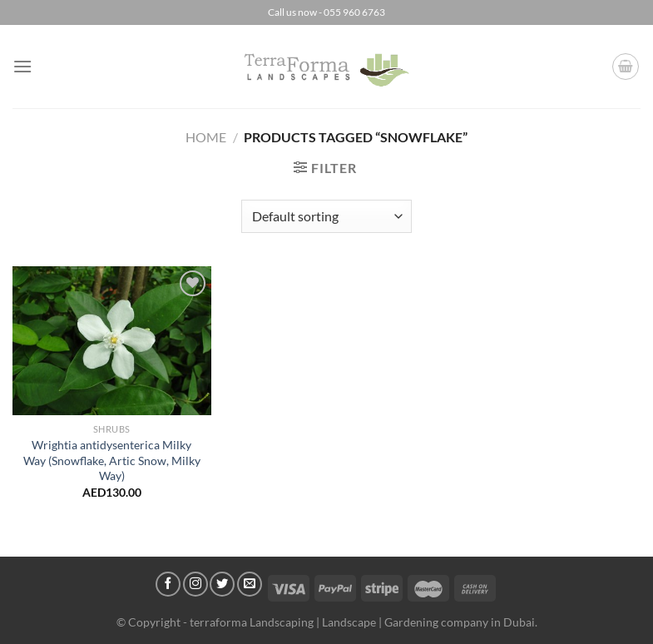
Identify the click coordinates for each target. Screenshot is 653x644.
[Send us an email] (250, 584)
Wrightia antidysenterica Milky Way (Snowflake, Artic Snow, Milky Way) (112, 460)
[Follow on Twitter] (222, 584)
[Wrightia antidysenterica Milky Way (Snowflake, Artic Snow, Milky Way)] (112, 341)
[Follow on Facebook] (168, 584)
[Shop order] (326, 216)
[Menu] (22, 66)
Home (206, 137)
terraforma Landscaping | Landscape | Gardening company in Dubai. (364, 622)
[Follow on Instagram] (195, 584)
